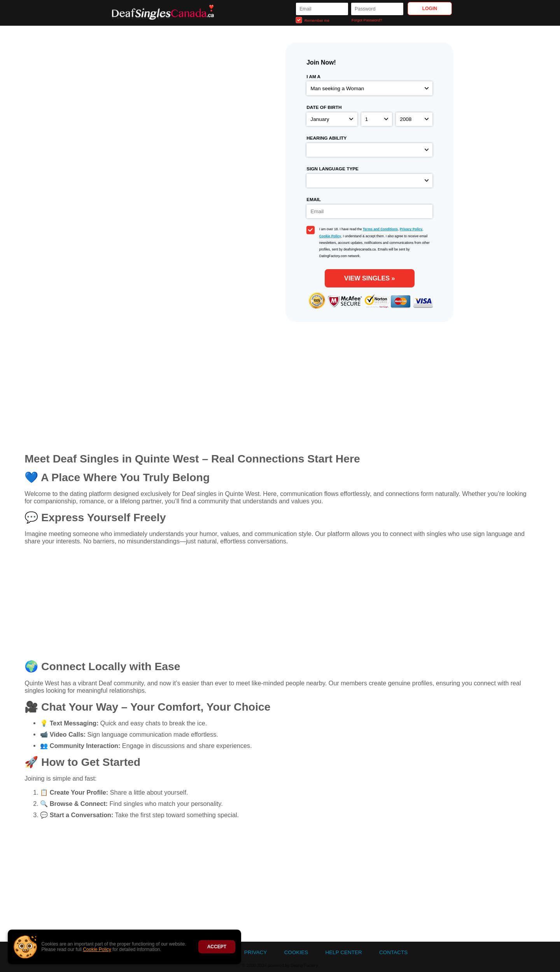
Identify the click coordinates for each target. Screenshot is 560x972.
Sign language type (332, 169)
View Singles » (369, 278)
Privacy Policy (411, 229)
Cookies (296, 952)
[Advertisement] (280, 606)
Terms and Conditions (380, 229)
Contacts (393, 952)
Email (314, 200)
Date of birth (324, 107)
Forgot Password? (367, 20)
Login (430, 9)
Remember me (313, 20)
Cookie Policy (97, 949)
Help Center (343, 952)
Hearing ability (326, 138)
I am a (313, 77)
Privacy (255, 952)
